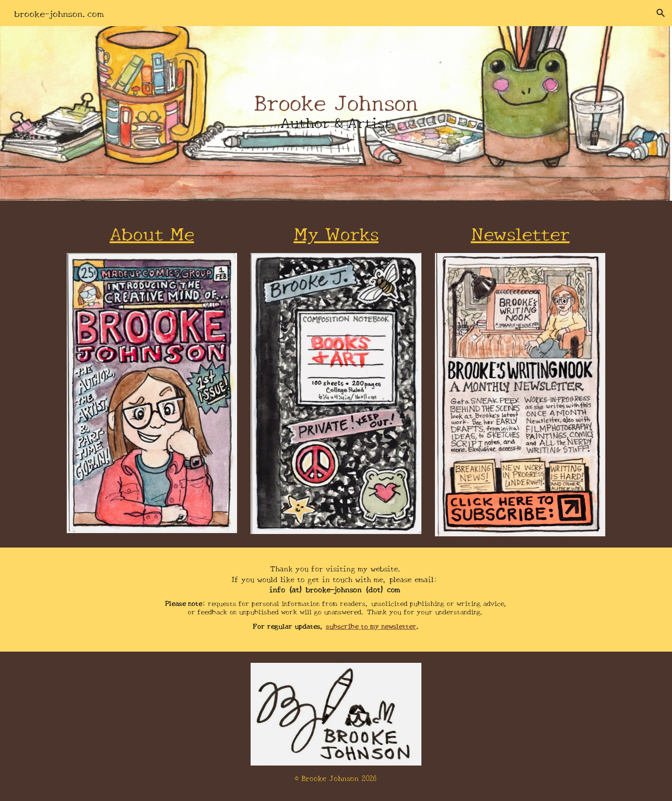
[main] (336, 113)
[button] (661, 13)
